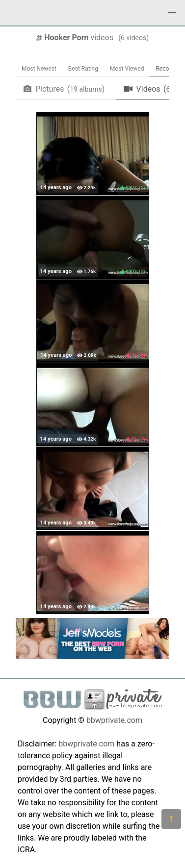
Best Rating (83, 69)
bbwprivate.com (114, 720)
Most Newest (39, 69)
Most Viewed (127, 69)
